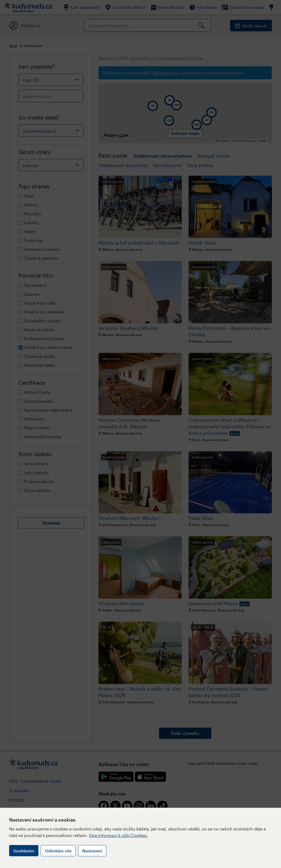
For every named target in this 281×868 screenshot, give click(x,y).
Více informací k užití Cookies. (118, 835)
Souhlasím (24, 851)
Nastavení (92, 851)
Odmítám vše (58, 851)
